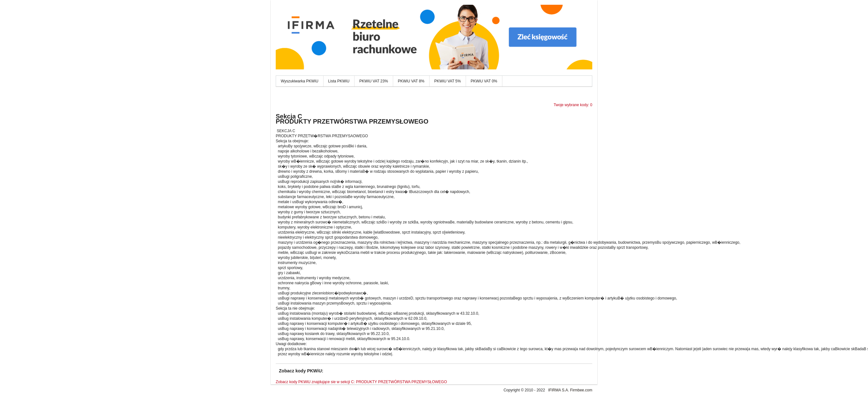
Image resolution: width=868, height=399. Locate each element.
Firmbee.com (581, 390)
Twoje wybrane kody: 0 (573, 105)
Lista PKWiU (339, 81)
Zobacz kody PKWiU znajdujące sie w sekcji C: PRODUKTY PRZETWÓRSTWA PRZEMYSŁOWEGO (361, 382)
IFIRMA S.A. (559, 390)
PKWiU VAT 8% (411, 81)
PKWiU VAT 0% (484, 81)
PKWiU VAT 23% (374, 81)
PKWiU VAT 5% (448, 81)
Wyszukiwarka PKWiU (300, 81)
